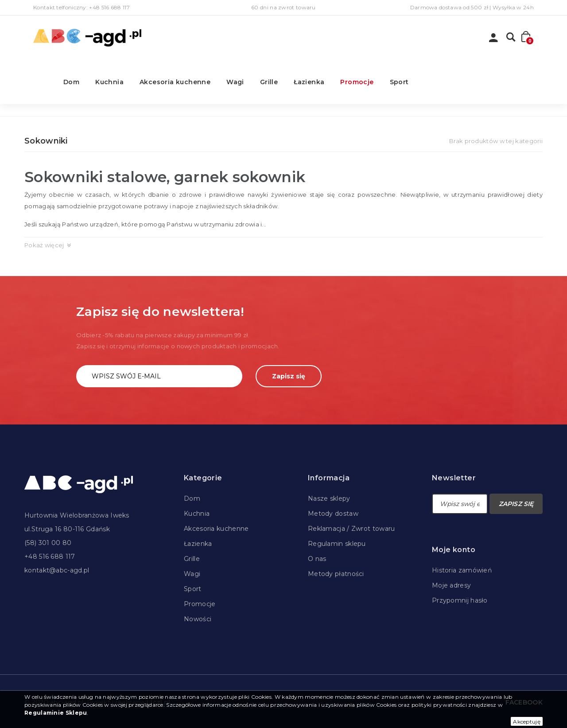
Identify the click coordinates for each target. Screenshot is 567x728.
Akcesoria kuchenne (175, 82)
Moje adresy (451, 585)
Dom (71, 82)
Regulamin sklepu (337, 544)
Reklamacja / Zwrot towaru (351, 529)
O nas (317, 559)
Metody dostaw (333, 514)
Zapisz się (289, 376)
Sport (399, 82)
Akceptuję (527, 722)
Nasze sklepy (329, 498)
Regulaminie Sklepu (56, 713)
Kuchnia (109, 82)
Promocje (357, 82)
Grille (269, 82)
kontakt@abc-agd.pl (57, 570)
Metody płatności (336, 574)
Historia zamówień (462, 570)
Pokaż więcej (44, 245)
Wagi (235, 82)
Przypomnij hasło (460, 600)
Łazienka (309, 82)
